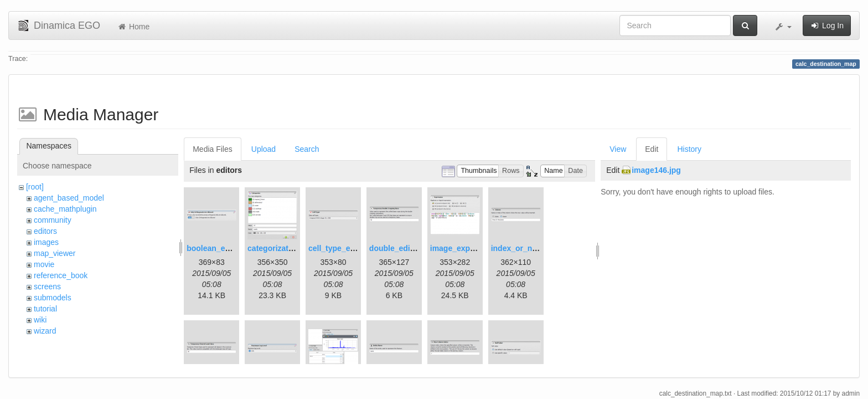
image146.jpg (656, 170)
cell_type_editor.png (346, 248)
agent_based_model (69, 198)
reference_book (61, 275)
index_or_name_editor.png (540, 248)
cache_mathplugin (65, 209)
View (618, 149)
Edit (652, 149)
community (53, 220)
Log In (827, 25)
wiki (40, 320)
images (46, 242)
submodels (53, 298)
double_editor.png (403, 248)
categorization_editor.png (294, 248)
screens (47, 287)
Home (133, 27)
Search (307, 149)
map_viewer (55, 253)
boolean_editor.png (222, 248)
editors (45, 231)
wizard (45, 331)
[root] (35, 187)
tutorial (45, 309)
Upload (263, 149)
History (689, 149)
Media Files (213, 149)
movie (44, 264)
